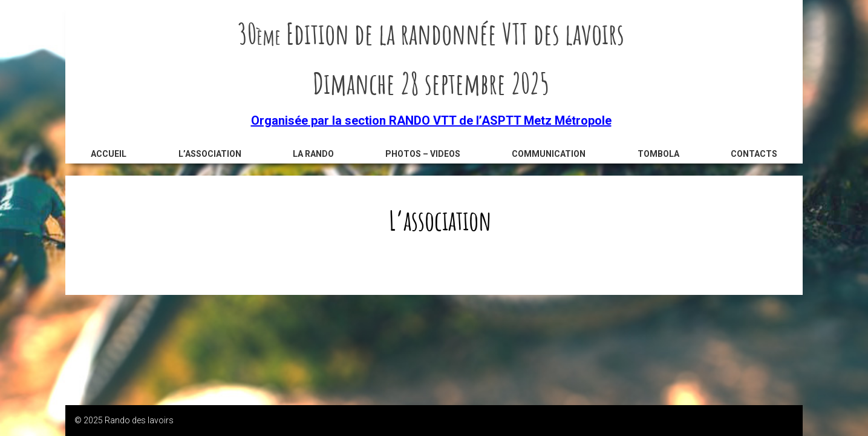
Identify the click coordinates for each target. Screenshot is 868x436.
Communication (549, 154)
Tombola (658, 154)
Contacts (754, 154)
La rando (313, 154)
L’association (210, 154)
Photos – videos (423, 154)
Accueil (109, 154)
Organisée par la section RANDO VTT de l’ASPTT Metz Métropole (431, 121)
